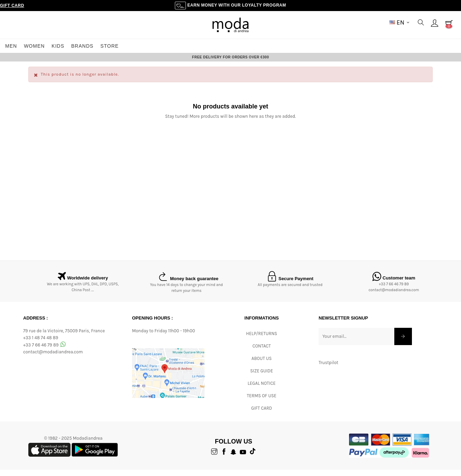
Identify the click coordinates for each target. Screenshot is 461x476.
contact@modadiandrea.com (394, 297)
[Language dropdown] (399, 22)
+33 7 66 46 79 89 (394, 291)
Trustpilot (328, 369)
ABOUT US (262, 365)
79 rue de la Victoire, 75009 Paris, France (64, 337)
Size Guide (262, 377)
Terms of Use (262, 402)
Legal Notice (261, 389)
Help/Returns (262, 340)
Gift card (262, 414)
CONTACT (261, 352)
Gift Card (12, 6)
